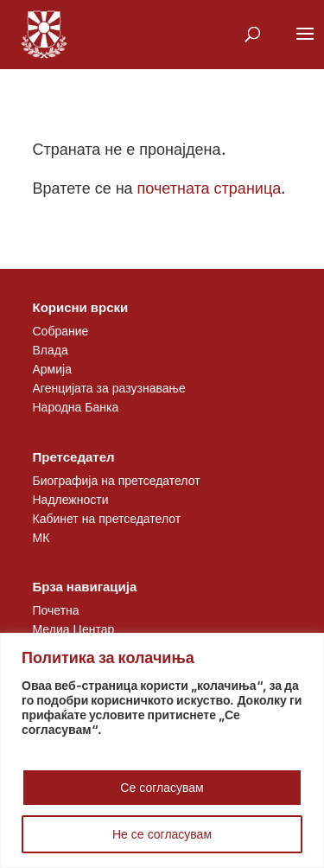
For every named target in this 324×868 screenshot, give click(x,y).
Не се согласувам (162, 834)
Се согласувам (162, 787)
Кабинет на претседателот (107, 518)
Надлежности (71, 499)
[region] (162, 750)
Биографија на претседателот (117, 480)
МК (41, 537)
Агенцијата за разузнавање (109, 388)
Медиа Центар (74, 629)
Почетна (56, 610)
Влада (51, 350)
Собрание (61, 331)
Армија (52, 369)
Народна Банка (76, 407)
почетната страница (210, 188)
